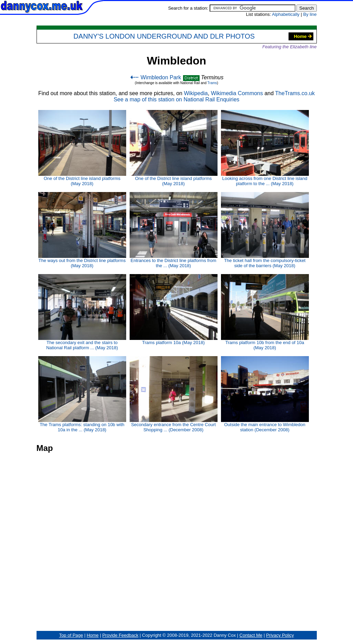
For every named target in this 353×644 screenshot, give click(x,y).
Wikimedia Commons (237, 93)
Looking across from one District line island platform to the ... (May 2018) (265, 148)
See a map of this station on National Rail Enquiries (177, 99)
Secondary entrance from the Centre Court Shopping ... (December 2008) (174, 394)
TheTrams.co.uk (295, 93)
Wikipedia (196, 93)
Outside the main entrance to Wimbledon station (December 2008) (265, 394)
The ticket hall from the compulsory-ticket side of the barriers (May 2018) (265, 230)
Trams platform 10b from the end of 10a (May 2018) (265, 312)
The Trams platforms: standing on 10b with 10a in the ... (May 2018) (82, 394)
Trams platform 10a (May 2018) (174, 310)
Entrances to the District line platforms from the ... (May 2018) (174, 230)
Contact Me (251, 635)
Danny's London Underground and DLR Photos (164, 36)
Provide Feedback (120, 635)
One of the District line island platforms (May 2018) (82, 148)
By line (310, 14)
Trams (212, 83)
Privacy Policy (280, 635)
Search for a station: (232, 8)
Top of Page (71, 635)
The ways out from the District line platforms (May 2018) (82, 230)
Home (303, 36)
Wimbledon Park (155, 77)
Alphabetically (286, 14)
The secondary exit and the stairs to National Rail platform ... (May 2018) (82, 312)
